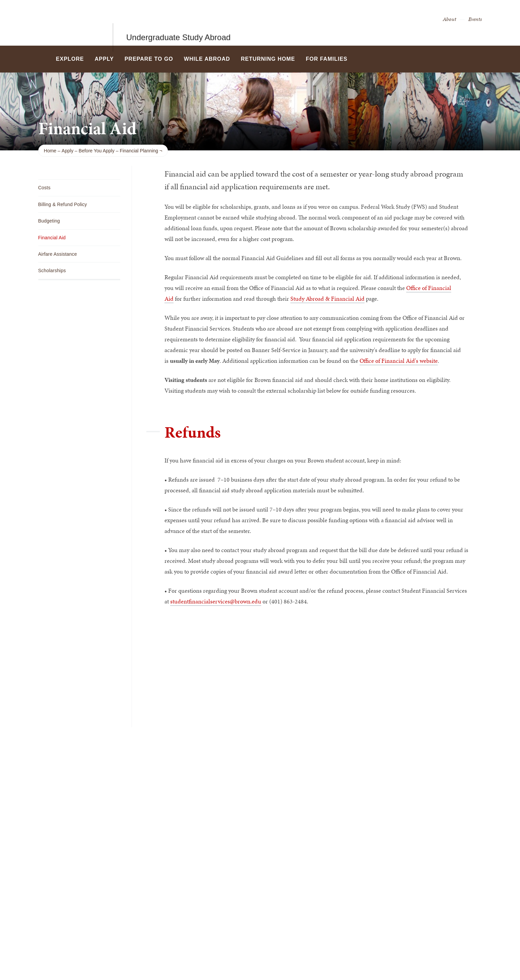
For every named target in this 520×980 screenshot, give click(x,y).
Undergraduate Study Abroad (178, 23)
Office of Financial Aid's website (399, 361)
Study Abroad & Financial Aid (327, 299)
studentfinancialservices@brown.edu (216, 601)
